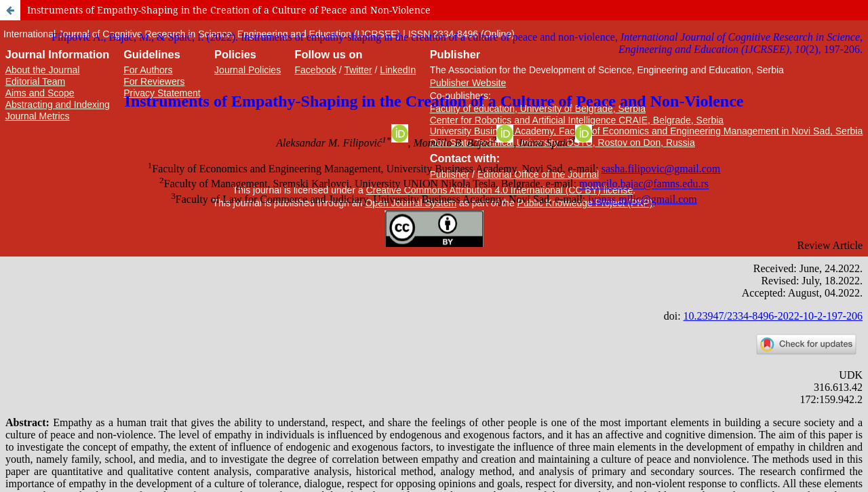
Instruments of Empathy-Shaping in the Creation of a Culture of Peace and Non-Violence (229, 10)
